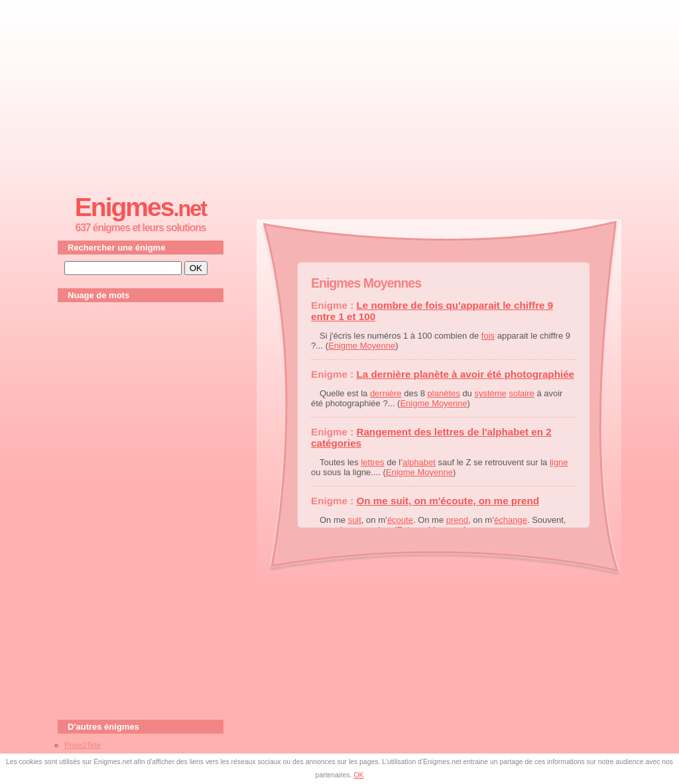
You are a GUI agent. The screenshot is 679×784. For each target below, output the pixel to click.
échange (511, 520)
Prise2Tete (83, 745)
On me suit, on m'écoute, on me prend (448, 501)
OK (358, 775)
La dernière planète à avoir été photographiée (465, 374)
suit (355, 520)
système (490, 393)
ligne (559, 462)
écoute (400, 520)
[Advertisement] (339, 93)
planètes (444, 393)
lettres (372, 462)
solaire (521, 393)
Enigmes (141, 207)
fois (488, 336)
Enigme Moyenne (362, 346)
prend (457, 520)
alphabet (419, 462)
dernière (386, 393)
